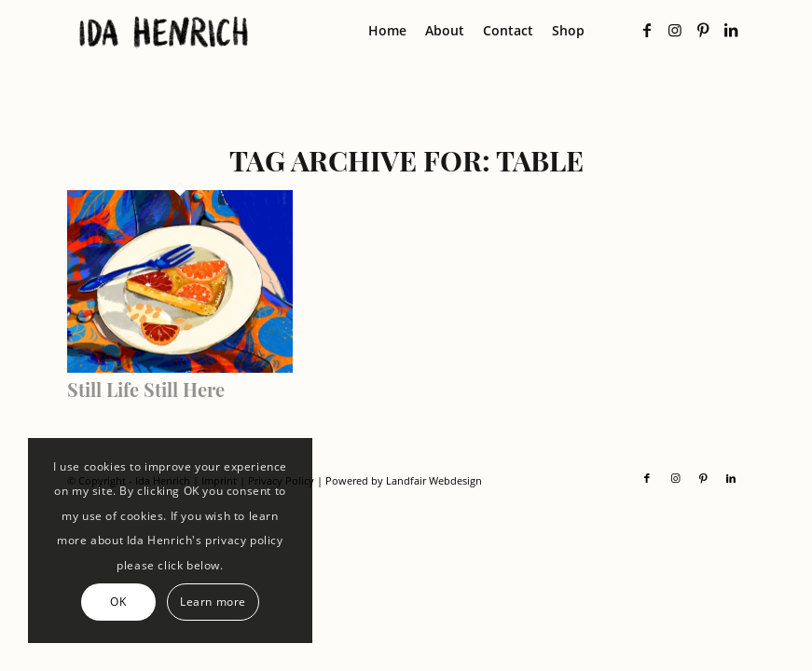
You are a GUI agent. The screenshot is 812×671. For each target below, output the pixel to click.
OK (118, 602)
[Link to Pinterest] (703, 30)
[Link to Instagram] (675, 30)
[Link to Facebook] (647, 30)
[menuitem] (387, 31)
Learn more (213, 602)
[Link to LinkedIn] (731, 30)
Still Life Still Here (146, 389)
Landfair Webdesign (434, 480)
